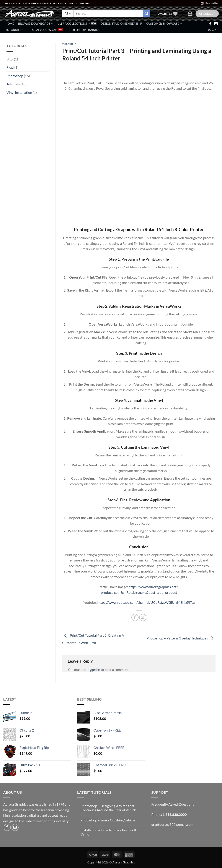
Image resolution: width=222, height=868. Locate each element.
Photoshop (15, 76)
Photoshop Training (84, 30)
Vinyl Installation (19, 92)
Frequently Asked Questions (173, 804)
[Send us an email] (216, 24)
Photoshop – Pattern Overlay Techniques (181, 638)
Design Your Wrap (43, 30)
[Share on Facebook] (135, 617)
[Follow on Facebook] (210, 24)
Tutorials (15, 30)
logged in (93, 669)
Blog (10, 59)
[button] (210, 3)
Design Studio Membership (121, 24)
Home (10, 24)
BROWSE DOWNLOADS (36, 24)
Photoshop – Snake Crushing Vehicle (108, 820)
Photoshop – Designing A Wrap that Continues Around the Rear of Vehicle (109, 808)
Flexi (10, 67)
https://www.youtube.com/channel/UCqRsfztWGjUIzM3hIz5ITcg (146, 602)
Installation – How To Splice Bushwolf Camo (108, 832)
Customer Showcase (164, 24)
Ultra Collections (74, 24)
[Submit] (147, 14)
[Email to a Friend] (143, 617)
